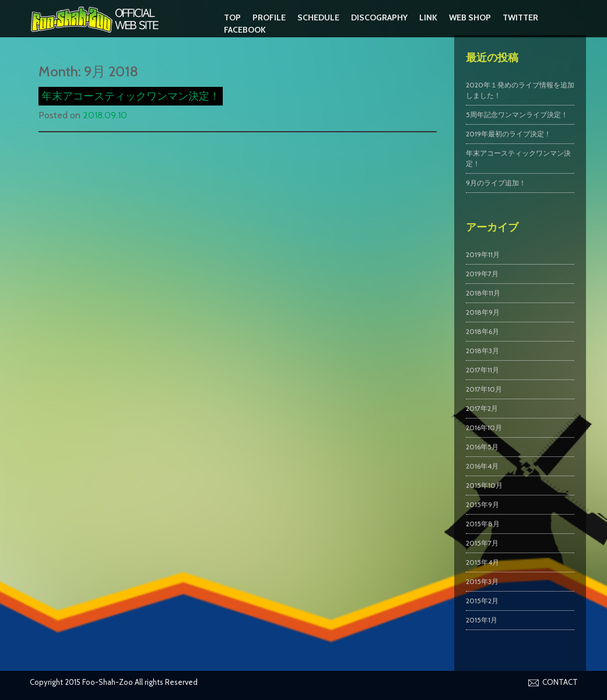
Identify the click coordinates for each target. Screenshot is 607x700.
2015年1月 (482, 620)
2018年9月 (483, 312)
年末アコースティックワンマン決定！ (131, 96)
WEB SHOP (470, 17)
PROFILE (269, 17)
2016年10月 (484, 428)
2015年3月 (482, 581)
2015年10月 (484, 485)
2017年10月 (484, 389)
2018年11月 (483, 293)
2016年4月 (482, 466)
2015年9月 (483, 504)
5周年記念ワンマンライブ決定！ (517, 115)
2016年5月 (482, 447)
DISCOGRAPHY (379, 17)
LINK (428, 17)
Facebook (245, 30)
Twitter (520, 17)
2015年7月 (482, 543)
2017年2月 (482, 408)
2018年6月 (483, 331)
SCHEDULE (318, 17)
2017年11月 (483, 370)
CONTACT (560, 682)
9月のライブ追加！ (496, 183)
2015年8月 (483, 524)
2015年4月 (483, 562)
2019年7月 (482, 274)
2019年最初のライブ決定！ (508, 134)
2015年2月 (482, 601)
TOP (232, 17)
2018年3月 (483, 351)
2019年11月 (483, 254)
